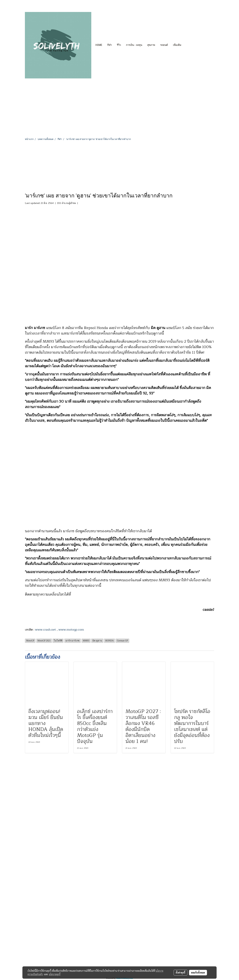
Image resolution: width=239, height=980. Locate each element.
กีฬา (109, 45)
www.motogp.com (71, 630)
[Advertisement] (119, 166)
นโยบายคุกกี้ (55, 974)
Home (99, 45)
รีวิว (119, 45)
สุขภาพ (151, 45)
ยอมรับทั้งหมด (198, 973)
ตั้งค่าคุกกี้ (180, 973)
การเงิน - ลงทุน (134, 45)
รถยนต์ (164, 45)
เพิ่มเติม (177, 45)
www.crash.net (45, 630)
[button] (187, 45)
